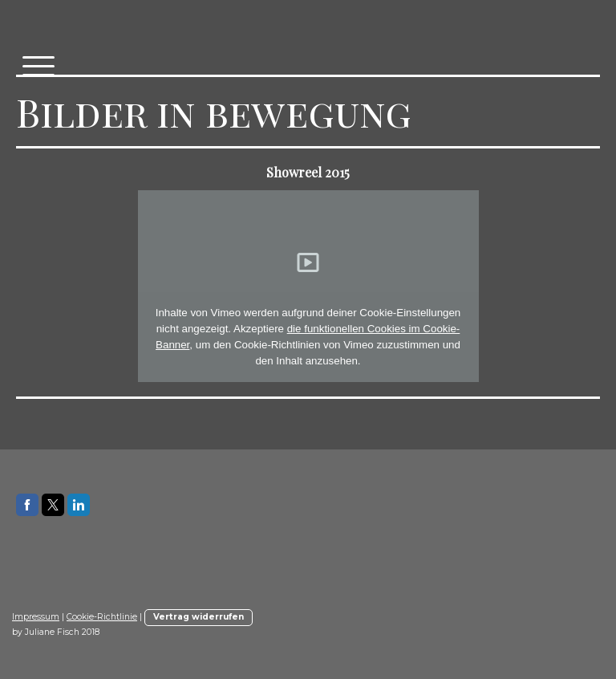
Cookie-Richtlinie (102, 617)
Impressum (36, 617)
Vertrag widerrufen (199, 617)
